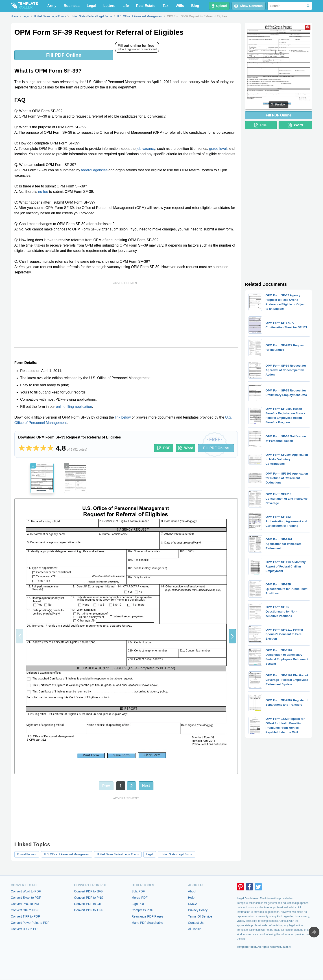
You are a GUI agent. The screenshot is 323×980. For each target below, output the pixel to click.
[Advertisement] (126, 317)
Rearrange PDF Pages (147, 916)
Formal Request (27, 854)
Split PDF (138, 891)
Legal (92, 6)
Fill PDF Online (64, 55)
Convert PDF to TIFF (89, 910)
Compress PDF (142, 910)
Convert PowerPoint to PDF (30, 923)
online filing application (74, 407)
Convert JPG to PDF (25, 929)
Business (72, 6)
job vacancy (146, 149)
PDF (164, 448)
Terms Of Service (200, 916)
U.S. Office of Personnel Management (67, 854)
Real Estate (146, 6)
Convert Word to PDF (26, 891)
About (192, 891)
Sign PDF (138, 904)
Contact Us (196, 923)
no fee (43, 192)
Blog (195, 6)
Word (186, 448)
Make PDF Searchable (147, 923)
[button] (232, 636)
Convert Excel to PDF (26, 898)
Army (52, 6)
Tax (166, 6)
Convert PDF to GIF (88, 904)
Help (191, 898)
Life (126, 6)
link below (123, 417)
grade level (218, 149)
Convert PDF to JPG (88, 891)
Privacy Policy (198, 910)
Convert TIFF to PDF (25, 916)
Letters (109, 6)
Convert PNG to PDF (25, 904)
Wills (180, 6)
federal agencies (94, 170)
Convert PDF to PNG (89, 898)
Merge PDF (140, 898)
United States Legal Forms (177, 854)
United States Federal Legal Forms (118, 854)
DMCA (193, 904)
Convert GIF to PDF (25, 910)
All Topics (195, 929)
